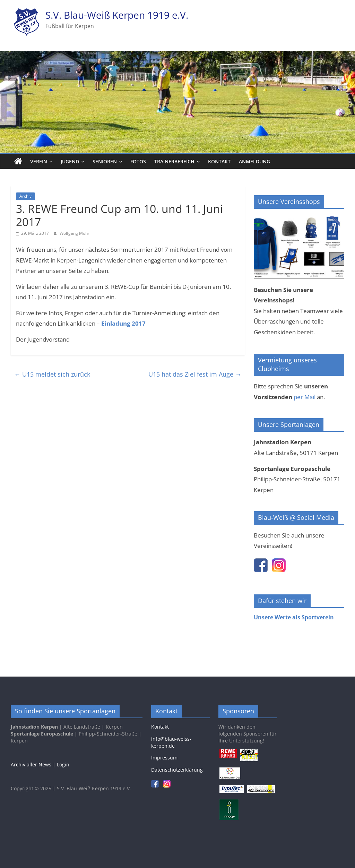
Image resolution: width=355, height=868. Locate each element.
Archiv (25, 196)
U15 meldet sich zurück (52, 374)
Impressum (164, 758)
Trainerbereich (174, 161)
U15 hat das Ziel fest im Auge (195, 374)
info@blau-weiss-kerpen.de (171, 742)
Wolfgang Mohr (75, 233)
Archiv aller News (31, 764)
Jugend (70, 161)
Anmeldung (254, 161)
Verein (39, 161)
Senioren (105, 161)
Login (63, 764)
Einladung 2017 (123, 323)
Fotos (138, 161)
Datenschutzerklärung (177, 770)
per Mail (305, 397)
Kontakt (219, 161)
